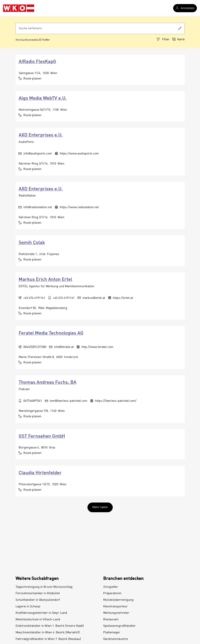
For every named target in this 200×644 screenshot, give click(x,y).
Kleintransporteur (115, 607)
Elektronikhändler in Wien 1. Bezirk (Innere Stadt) (50, 626)
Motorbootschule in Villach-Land (38, 620)
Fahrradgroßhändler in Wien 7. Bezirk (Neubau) (48, 639)
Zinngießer (111, 587)
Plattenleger (112, 633)
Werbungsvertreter (116, 613)
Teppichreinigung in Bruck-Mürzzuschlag (44, 587)
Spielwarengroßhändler (119, 626)
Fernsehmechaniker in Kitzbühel (38, 593)
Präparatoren (112, 593)
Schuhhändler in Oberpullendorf (38, 600)
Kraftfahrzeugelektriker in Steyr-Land (41, 613)
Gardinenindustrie (116, 639)
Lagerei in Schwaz (28, 607)
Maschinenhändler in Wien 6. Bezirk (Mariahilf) (48, 633)
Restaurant (111, 620)
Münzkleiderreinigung (118, 600)
